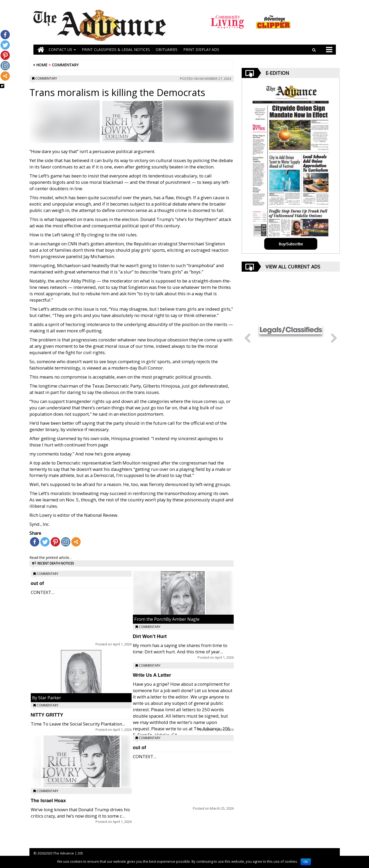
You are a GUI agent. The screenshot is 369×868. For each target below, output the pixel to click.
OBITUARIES (167, 49)
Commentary (65, 65)
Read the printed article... (51, 557)
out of (37, 583)
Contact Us (62, 49)
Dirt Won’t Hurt (150, 636)
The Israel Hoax (48, 801)
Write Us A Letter (152, 675)
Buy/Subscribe (291, 244)
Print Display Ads (201, 49)
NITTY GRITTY (47, 715)
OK (306, 862)
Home (42, 65)
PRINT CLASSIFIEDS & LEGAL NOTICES (116, 49)
